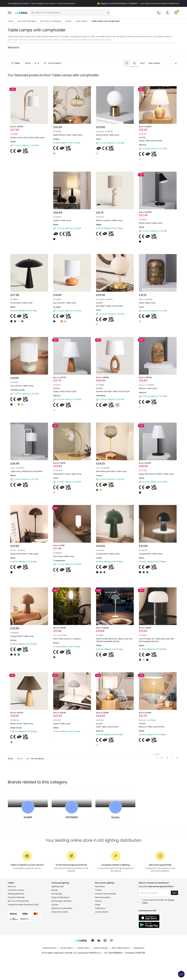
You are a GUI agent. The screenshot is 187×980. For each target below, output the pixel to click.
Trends (98, 890)
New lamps (100, 887)
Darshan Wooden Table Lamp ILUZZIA (113, 392)
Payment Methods (16, 897)
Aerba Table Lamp (147, 303)
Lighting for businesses (62, 908)
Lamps (68, 21)
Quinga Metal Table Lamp (108, 554)
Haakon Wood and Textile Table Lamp (28, 138)
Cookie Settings (100, 948)
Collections (100, 908)
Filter (15, 63)
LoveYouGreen (102, 912)
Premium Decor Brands (106, 894)
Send (174, 893)
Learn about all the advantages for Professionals (160, 4)
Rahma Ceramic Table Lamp (109, 221)
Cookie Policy (83, 948)
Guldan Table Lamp (62, 221)
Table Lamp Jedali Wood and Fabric (26, 472)
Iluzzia (115, 817)
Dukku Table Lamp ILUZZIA (65, 392)
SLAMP (28, 817)
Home (11, 21)
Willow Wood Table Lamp (22, 724)
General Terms (49, 948)
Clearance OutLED (60, 912)
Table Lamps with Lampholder (105, 21)
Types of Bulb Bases (60, 897)
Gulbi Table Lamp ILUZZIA (107, 727)
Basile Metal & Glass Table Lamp (68, 135)
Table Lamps (81, 21)
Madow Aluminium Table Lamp (24, 554)
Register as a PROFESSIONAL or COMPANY (119, 4)
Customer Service (16, 890)
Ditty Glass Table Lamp (64, 556)
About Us (12, 887)
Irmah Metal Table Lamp (21, 303)
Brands (54, 890)
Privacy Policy (67, 948)
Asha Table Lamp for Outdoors (67, 639)
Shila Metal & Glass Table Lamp (67, 474)
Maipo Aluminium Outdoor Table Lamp (156, 474)
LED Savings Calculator (62, 901)
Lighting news (58, 887)
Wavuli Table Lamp (62, 724)
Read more (13, 47)
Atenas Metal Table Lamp (108, 135)
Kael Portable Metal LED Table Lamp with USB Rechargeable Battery (114, 640)
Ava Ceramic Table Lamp (65, 303)
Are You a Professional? (18, 901)
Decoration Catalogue (51, 21)
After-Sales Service (120, 948)
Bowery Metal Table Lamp (151, 223)
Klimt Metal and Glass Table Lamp (111, 472)
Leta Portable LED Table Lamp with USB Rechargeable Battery (156, 640)
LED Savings (57, 894)
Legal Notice (139, 948)
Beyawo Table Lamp (148, 388)
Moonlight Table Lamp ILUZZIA (109, 306)
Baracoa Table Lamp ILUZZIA (152, 727)
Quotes (55, 905)
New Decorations (103, 897)
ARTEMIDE (72, 817)
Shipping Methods (16, 894)
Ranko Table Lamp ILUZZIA (151, 141)
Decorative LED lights (27, 21)
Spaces (98, 901)
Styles (98, 905)
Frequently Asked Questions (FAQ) (23, 905)
